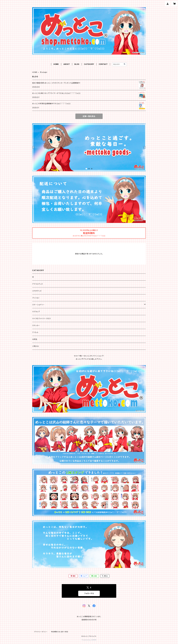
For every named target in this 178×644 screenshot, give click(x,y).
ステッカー (36, 325)
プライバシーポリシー (41, 632)
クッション (36, 298)
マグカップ (36, 312)
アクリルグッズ (37, 284)
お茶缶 (35, 339)
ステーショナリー (38, 305)
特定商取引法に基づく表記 (60, 632)
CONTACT (103, 64)
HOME (56, 64)
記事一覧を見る (89, 116)
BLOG (77, 64)
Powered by (89, 640)
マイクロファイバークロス (42, 318)
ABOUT (67, 64)
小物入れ (36, 346)
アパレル (35, 332)
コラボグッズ (37, 291)
